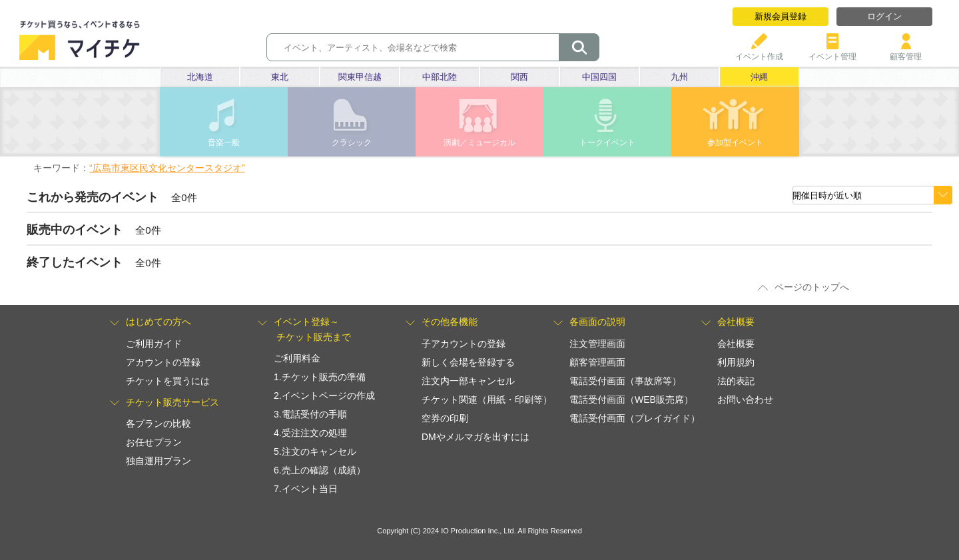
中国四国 (599, 77)
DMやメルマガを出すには (476, 437)
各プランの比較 (159, 423)
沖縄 (759, 77)
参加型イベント (735, 142)
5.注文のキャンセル (315, 451)
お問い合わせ (745, 400)
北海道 (200, 77)
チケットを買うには (168, 381)
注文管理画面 (597, 344)
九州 (679, 77)
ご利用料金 (297, 358)
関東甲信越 (360, 77)
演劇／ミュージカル (479, 142)
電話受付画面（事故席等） (625, 381)
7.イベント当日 (306, 489)
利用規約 (736, 362)
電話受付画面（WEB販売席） (631, 400)
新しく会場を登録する (468, 362)
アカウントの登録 (163, 362)
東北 (280, 77)
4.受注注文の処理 (310, 433)
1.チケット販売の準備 (320, 377)
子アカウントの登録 (464, 344)
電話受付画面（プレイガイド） (635, 418)
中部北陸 (440, 77)
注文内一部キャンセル (468, 381)
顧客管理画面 (597, 362)
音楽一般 (224, 142)
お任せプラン (154, 442)
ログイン (884, 16)
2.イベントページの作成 (324, 396)
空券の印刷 (445, 418)
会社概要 (736, 344)
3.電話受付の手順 (310, 414)
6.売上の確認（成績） (320, 470)
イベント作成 (759, 52)
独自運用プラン (159, 461)
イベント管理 (832, 52)
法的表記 (736, 381)
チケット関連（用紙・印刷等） (487, 400)
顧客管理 (906, 52)
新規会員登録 (781, 16)
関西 (519, 77)
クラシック (352, 142)
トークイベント (607, 142)
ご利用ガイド (154, 344)
